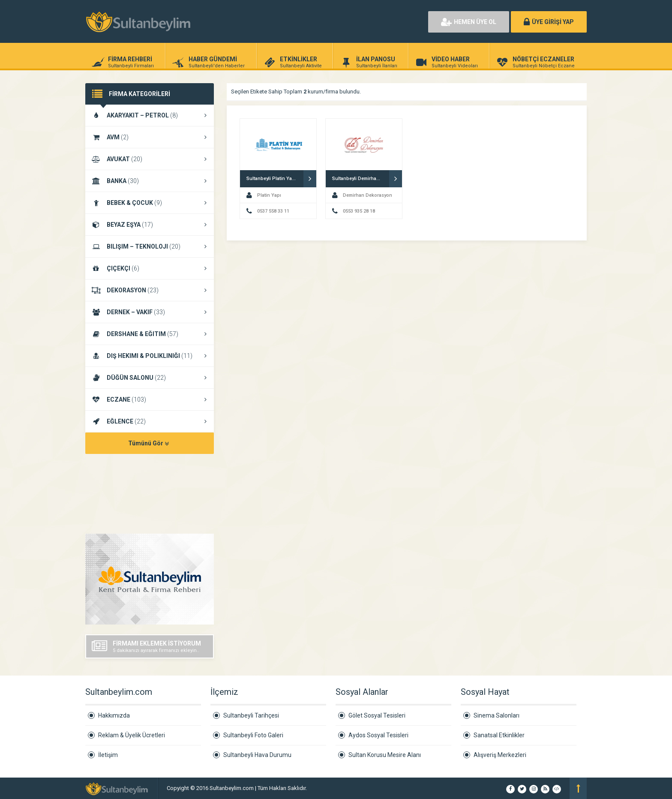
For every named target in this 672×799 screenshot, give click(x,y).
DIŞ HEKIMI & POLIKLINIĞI (150, 356)
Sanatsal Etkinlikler (499, 735)
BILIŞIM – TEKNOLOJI (150, 246)
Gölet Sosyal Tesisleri (377, 715)
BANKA (150, 181)
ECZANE (150, 399)
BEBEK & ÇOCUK (150, 203)
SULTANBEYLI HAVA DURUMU (150, 495)
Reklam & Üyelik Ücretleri (132, 735)
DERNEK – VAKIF (150, 312)
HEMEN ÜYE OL (469, 22)
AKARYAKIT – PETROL (150, 115)
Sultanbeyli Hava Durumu (257, 755)
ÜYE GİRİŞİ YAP (549, 22)
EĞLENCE (150, 421)
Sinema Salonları (496, 715)
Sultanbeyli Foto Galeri (253, 735)
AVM (150, 137)
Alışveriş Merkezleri (500, 755)
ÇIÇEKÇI (150, 268)
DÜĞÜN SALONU (150, 378)
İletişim (108, 755)
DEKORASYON (150, 290)
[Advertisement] (323, 21)
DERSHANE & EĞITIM (150, 334)
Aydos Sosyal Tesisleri (378, 735)
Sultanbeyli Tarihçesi (251, 715)
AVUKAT (150, 159)
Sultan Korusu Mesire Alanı (385, 755)
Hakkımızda (114, 715)
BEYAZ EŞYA (150, 225)
